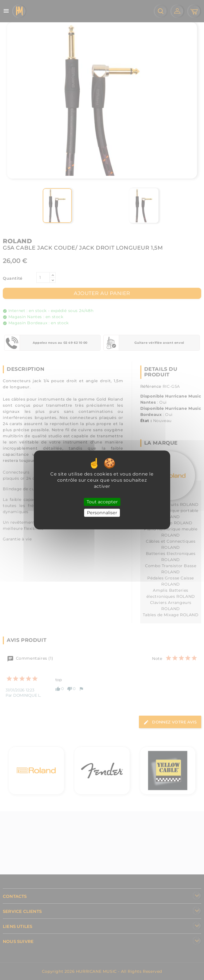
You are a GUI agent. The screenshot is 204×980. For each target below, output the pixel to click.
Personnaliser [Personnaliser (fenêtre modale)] (102, 513)
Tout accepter (102, 502)
